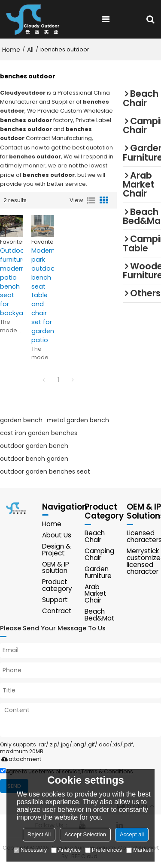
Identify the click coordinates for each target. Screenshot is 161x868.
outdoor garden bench (34, 446)
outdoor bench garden (34, 459)
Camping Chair (99, 555)
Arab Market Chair (96, 594)
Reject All (39, 834)
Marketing (142, 850)
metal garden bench (78, 420)
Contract (57, 611)
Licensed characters (144, 537)
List (91, 200)
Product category (57, 586)
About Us (57, 535)
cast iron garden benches (39, 433)
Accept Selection (85, 834)
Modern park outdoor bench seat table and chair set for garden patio (43, 295)
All (30, 50)
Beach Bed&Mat (100, 616)
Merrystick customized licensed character (144, 562)
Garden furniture (98, 573)
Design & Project (56, 550)
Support (55, 600)
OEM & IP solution (56, 568)
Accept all (132, 834)
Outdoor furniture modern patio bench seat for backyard (11, 282)
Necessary (30, 850)
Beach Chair (95, 537)
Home (11, 50)
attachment (20, 760)
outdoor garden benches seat (45, 471)
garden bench (21, 420)
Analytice (66, 850)
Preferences (103, 850)
